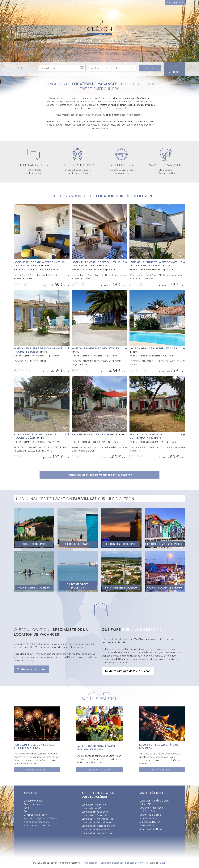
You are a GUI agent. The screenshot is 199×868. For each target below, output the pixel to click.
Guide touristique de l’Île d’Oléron (128, 671)
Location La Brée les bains (95, 812)
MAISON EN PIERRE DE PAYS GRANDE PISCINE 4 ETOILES (38, 350)
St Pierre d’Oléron (148, 825)
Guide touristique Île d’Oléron (154, 801)
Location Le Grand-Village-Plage (98, 819)
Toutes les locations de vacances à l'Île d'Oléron (100, 475)
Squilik (163, 863)
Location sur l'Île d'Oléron (94, 805)
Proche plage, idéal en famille (99, 434)
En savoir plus (36, 770)
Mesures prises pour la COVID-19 (40, 818)
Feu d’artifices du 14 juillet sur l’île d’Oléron (35, 747)
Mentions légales (90, 863)
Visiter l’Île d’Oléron (93, 3)
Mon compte (173, 3)
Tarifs (27, 808)
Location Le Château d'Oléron (97, 815)
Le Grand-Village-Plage (165, 544)
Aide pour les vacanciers (36, 822)
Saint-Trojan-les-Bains (165, 588)
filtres (150, 68)
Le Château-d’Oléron (150, 815)
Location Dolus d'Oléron (94, 808)
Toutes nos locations (31, 669)
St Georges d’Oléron (150, 822)
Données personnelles (137, 863)
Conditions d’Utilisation (35, 815)
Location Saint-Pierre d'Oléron (97, 829)
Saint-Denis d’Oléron (34, 588)
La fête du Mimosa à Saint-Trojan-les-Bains (97, 748)
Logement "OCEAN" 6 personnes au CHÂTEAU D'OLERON (40, 264)
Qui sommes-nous (33, 801)
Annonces (72, 3)
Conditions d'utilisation (112, 863)
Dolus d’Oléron (34, 544)
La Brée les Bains (78, 544)
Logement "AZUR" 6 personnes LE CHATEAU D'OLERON (96, 264)
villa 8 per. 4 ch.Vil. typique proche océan (35, 436)
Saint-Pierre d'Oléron (121, 588)
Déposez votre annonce (119, 3)
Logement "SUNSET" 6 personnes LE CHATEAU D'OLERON (154, 264)
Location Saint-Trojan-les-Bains (98, 833)
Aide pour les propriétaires (37, 825)
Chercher (175, 69)
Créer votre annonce (34, 804)
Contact (28, 811)
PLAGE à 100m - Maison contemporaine (146, 436)
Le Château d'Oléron (121, 544)
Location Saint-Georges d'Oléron (98, 826)
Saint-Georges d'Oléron (78, 586)
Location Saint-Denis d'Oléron (97, 822)
